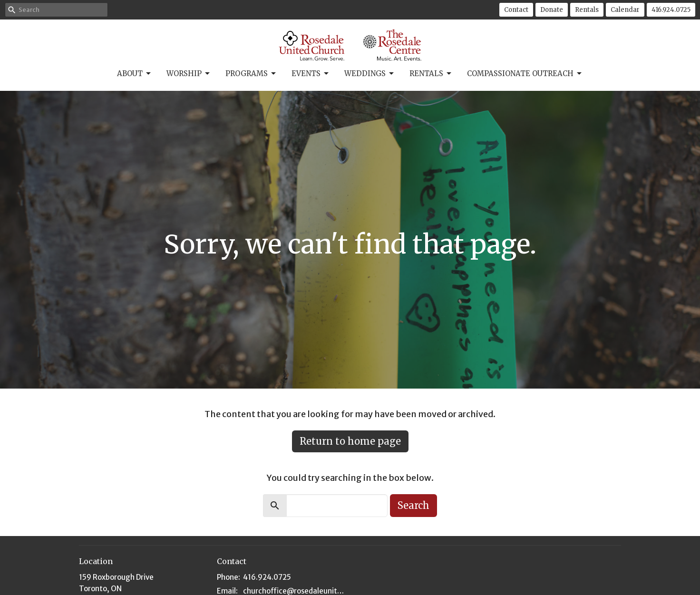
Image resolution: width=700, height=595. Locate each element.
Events (311, 74)
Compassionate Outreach (525, 74)
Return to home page (350, 441)
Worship (189, 74)
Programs (251, 74)
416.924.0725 (671, 10)
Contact (516, 10)
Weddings (370, 74)
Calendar (625, 10)
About (135, 74)
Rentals (587, 10)
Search (413, 505)
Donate (552, 10)
